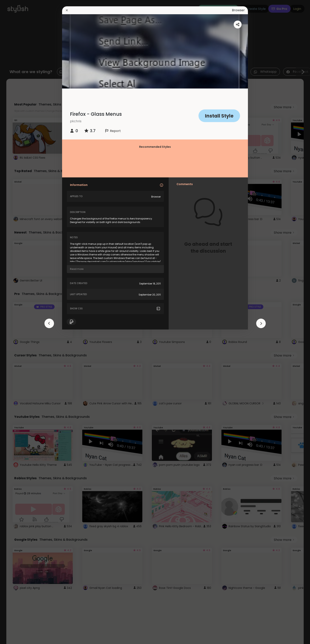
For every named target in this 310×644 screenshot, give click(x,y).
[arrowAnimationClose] (49, 323)
